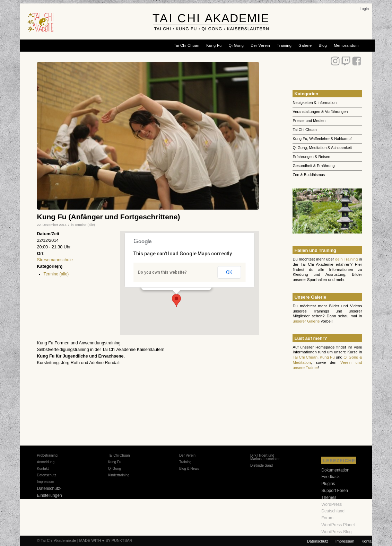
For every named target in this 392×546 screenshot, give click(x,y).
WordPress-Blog (336, 532)
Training (185, 462)
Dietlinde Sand (262, 465)
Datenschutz (47, 475)
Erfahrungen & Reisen (311, 157)
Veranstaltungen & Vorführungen (320, 112)
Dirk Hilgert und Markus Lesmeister (265, 457)
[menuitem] (364, 9)
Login (364, 9)
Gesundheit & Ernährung (313, 166)
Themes (329, 497)
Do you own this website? (162, 272)
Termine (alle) (85, 225)
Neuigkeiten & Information (315, 103)
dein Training (346, 259)
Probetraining (47, 455)
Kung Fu (327, 357)
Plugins (328, 484)
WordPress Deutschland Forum (333, 511)
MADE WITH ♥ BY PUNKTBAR (106, 540)
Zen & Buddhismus (309, 175)
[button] (176, 300)
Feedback (330, 477)
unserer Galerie (306, 321)
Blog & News (189, 469)
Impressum (46, 482)
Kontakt (43, 469)
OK (229, 272)
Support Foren (335, 491)
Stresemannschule (55, 260)
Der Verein (187, 455)
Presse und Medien (309, 121)
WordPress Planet (338, 525)
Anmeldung (46, 462)
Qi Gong (115, 469)
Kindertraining (119, 475)
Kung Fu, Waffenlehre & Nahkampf (322, 139)
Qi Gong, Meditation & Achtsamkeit (322, 148)
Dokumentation (335, 470)
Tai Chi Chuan (304, 130)
